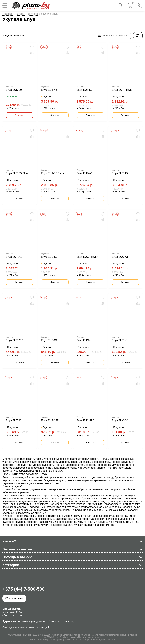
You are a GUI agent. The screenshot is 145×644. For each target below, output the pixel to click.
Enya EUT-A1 (14, 257)
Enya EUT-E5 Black (53, 173)
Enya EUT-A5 (120, 173)
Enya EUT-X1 (120, 340)
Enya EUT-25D (15, 340)
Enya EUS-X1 (49, 340)
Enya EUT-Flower (122, 90)
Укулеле (33, 14)
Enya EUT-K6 (49, 90)
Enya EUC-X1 (85, 340)
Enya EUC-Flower (87, 257)
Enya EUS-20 (14, 90)
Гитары (20, 14)
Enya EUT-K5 (85, 90)
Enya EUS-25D (50, 420)
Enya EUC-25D (86, 420)
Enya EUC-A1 (120, 257)
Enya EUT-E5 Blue (17, 173)
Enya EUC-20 (120, 420)
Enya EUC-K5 (49, 257)
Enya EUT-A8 (85, 173)
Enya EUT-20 (14, 420)
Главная (7, 14)
